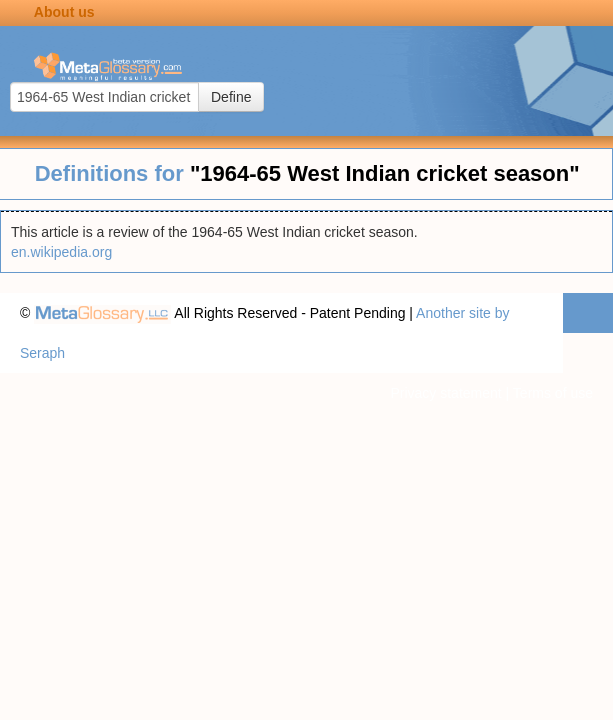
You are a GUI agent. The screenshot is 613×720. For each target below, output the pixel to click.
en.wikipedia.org (61, 252)
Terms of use (553, 393)
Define (231, 97)
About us (64, 12)
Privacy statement (445, 393)
